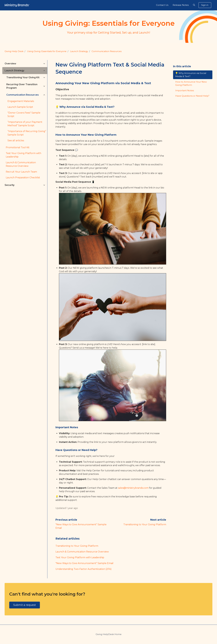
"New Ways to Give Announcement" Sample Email (84, 563)
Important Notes (185, 90)
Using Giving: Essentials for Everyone (47, 51)
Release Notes (181, 5)
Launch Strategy (79, 51)
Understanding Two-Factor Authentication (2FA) (84, 569)
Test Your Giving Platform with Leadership (80, 557)
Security (10, 185)
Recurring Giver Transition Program (22, 86)
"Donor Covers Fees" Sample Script (24, 114)
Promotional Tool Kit (18, 147)
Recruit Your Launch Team (21, 172)
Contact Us (162, 5)
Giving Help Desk (14, 51)
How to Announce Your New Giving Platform (191, 83)
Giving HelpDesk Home (109, 634)
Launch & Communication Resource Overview (82, 552)
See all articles (16, 140)
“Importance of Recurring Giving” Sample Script (27, 133)
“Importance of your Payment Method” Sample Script (25, 124)
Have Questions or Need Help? (192, 96)
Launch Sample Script (20, 107)
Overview (10, 64)
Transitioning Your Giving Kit (23, 77)
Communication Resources (107, 51)
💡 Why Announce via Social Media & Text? (191, 75)
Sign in (205, 5)
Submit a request (25, 605)
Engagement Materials (21, 101)
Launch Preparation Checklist (23, 178)
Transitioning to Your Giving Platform (145, 524)
